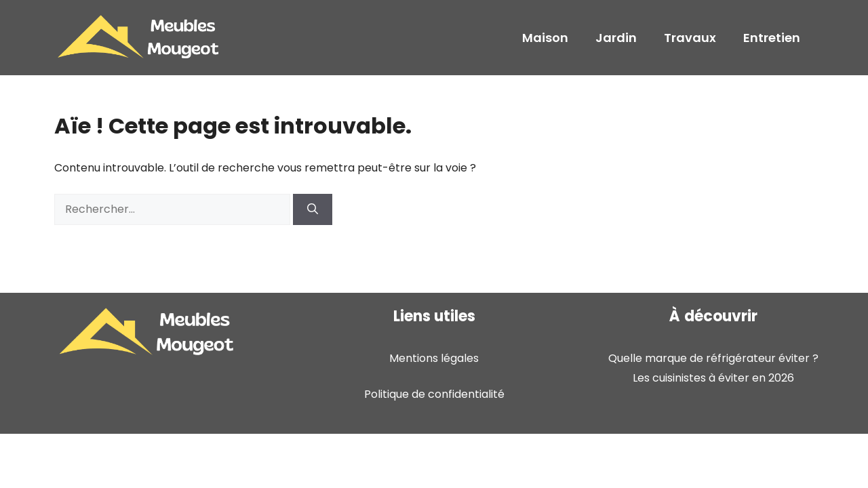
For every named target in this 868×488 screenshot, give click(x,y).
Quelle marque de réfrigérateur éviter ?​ (713, 358)
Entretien (772, 38)
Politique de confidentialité (434, 394)
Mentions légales (434, 358)
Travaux (690, 38)
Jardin (616, 38)
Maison (545, 38)
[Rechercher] (313, 209)
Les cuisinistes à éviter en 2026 (713, 378)
